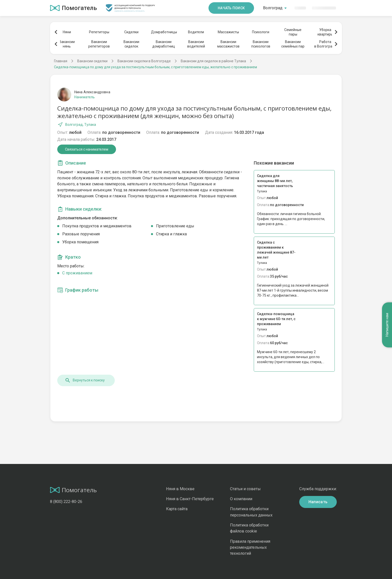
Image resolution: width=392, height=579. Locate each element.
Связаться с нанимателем (87, 149)
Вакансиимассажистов (228, 44)
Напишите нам (387, 325)
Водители (196, 32)
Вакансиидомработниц (164, 44)
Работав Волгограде (325, 44)
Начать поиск (231, 8)
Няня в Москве (180, 489)
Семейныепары (293, 32)
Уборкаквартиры (325, 32)
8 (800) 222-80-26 (66, 502)
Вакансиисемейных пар (293, 44)
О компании (241, 499)
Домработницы (164, 32)
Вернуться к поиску (85, 380)
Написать (318, 502)
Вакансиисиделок (131, 44)
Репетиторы (99, 32)
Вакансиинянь (67, 44)
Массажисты (228, 32)
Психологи (261, 32)
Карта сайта (177, 509)
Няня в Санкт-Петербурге (190, 499)
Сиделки (131, 32)
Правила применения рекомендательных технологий (250, 547)
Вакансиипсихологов (261, 44)
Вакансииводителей (196, 44)
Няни (67, 32)
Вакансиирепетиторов (99, 44)
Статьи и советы (245, 489)
